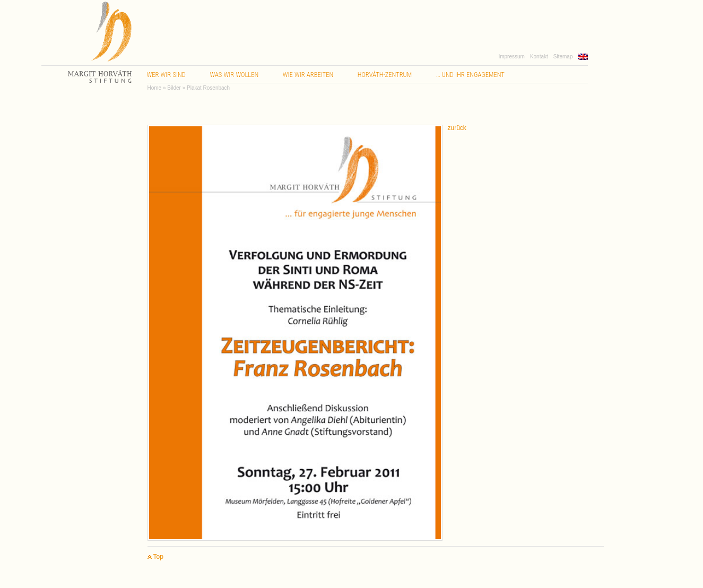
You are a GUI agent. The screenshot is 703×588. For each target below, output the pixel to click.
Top (155, 557)
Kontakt (539, 57)
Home (155, 88)
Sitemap (563, 57)
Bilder (174, 88)
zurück (457, 128)
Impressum (511, 57)
